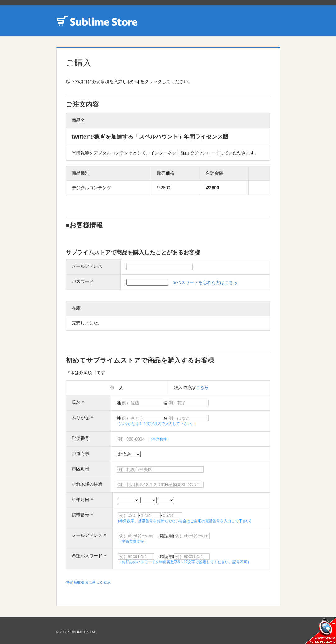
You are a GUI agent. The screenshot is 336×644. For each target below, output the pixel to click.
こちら (202, 387)
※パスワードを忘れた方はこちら (205, 282)
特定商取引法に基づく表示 (88, 582)
